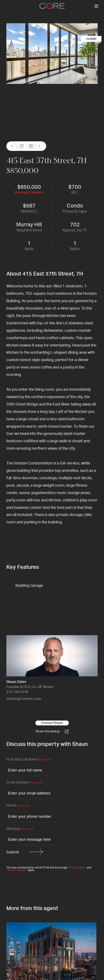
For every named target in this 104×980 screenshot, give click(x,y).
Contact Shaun (52, 723)
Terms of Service (17, 870)
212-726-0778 (17, 692)
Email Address (24, 783)
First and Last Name (29, 760)
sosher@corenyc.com (24, 699)
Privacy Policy (77, 868)
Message (20, 829)
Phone (18, 806)
